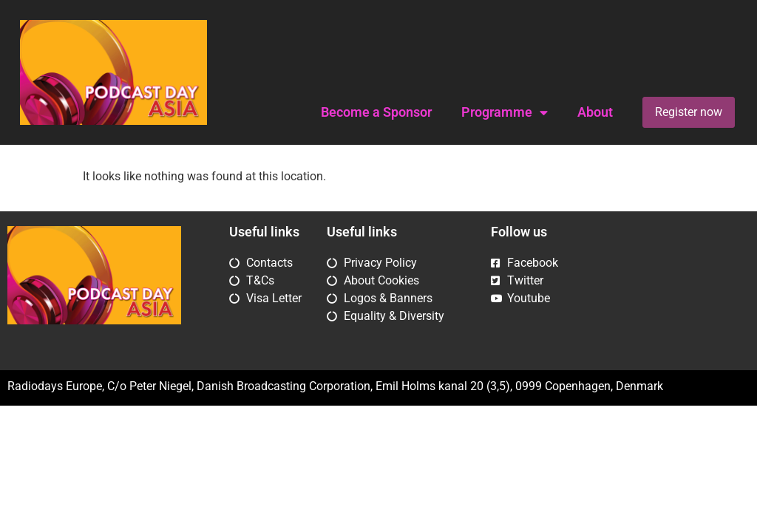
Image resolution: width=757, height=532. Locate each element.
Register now (689, 112)
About (595, 112)
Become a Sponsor (376, 112)
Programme (505, 113)
